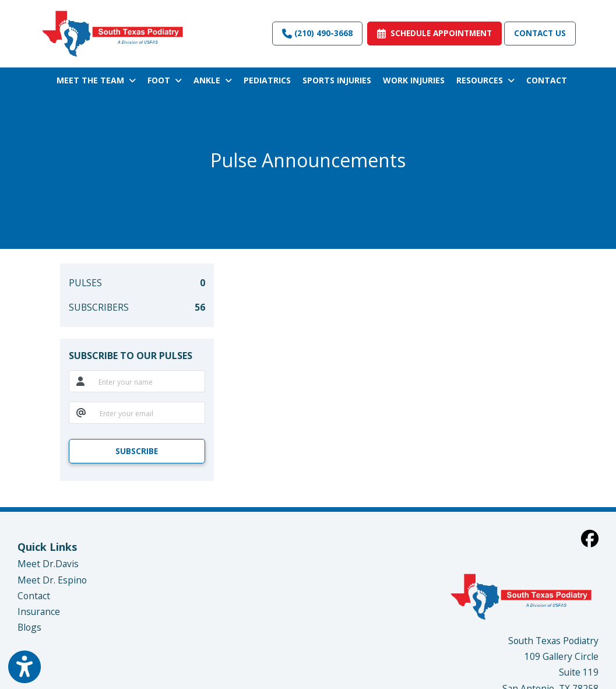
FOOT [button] (165, 80)
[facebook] (590, 538)
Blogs (29, 627)
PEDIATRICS (267, 80)
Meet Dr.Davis (48, 564)
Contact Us (540, 33)
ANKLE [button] (213, 80)
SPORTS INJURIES (337, 80)
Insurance (39, 611)
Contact (34, 596)
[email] (149, 413)
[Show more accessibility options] (24, 667)
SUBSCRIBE (137, 451)
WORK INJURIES (414, 80)
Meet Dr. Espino (52, 580)
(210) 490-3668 (317, 33)
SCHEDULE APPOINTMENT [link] (434, 33)
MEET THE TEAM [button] (96, 80)
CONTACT (547, 80)
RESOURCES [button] (485, 80)
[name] (148, 381)
